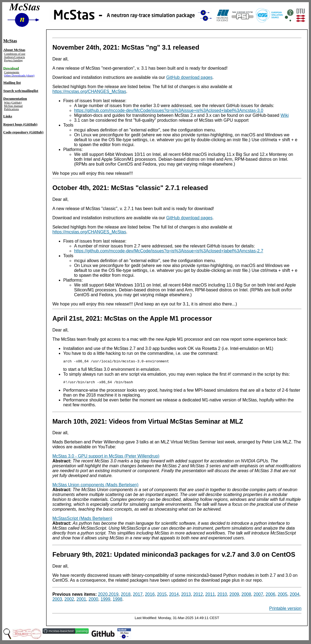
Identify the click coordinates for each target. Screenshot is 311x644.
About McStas (14, 50)
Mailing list (12, 83)
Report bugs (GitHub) (20, 124)
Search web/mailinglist (21, 91)
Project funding (13, 60)
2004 (295, 596)
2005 (283, 596)
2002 (69, 601)
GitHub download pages (189, 77)
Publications (12, 109)
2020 (103, 596)
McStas (10, 41)
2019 (114, 596)
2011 (210, 596)
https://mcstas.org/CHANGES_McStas (89, 91)
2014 (174, 596)
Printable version (285, 610)
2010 (222, 596)
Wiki (284, 115)
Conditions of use (15, 54)
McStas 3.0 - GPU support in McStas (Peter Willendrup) (106, 458)
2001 (81, 601)
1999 (105, 601)
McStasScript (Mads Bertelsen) (82, 520)
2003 (57, 601)
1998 (118, 601)
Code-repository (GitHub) (23, 132)
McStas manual (13, 106)
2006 (271, 596)
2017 (138, 596)
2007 (258, 596)
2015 (162, 596)
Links (8, 116)
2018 (126, 596)
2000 (94, 601)
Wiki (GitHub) (13, 102)
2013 (186, 596)
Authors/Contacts (14, 57)
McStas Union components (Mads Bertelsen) (95, 486)
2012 (198, 596)
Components (12, 72)
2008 (246, 596)
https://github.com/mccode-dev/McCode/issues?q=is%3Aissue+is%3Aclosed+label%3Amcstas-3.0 (169, 110)
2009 (234, 596)
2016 (150, 596)
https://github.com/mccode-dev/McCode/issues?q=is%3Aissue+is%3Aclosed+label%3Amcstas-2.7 (169, 251)
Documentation (15, 99)
